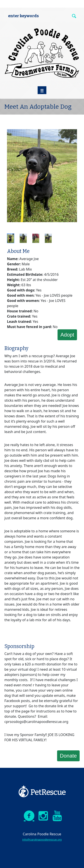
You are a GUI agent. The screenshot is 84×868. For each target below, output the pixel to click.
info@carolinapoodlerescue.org (42, 840)
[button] (12, 182)
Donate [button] (68, 756)
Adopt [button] (67, 335)
